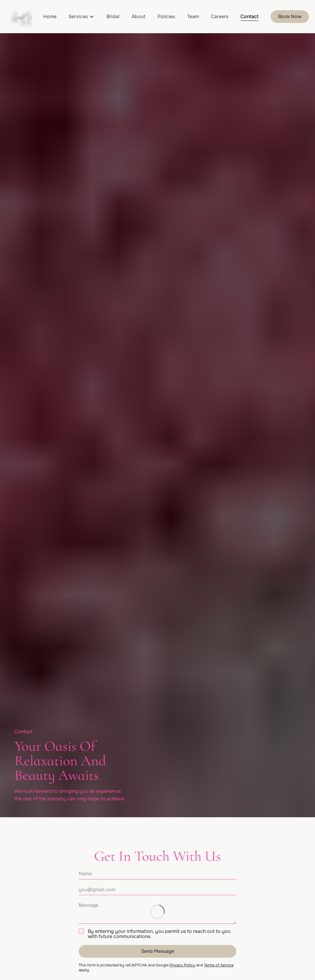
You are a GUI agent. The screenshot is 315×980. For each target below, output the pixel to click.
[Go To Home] (19, 17)
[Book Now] (290, 17)
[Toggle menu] (92, 17)
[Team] (193, 17)
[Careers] (220, 17)
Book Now (290, 16)
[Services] (78, 17)
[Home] (50, 17)
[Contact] (250, 17)
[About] (138, 17)
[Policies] (166, 17)
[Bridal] (113, 17)
